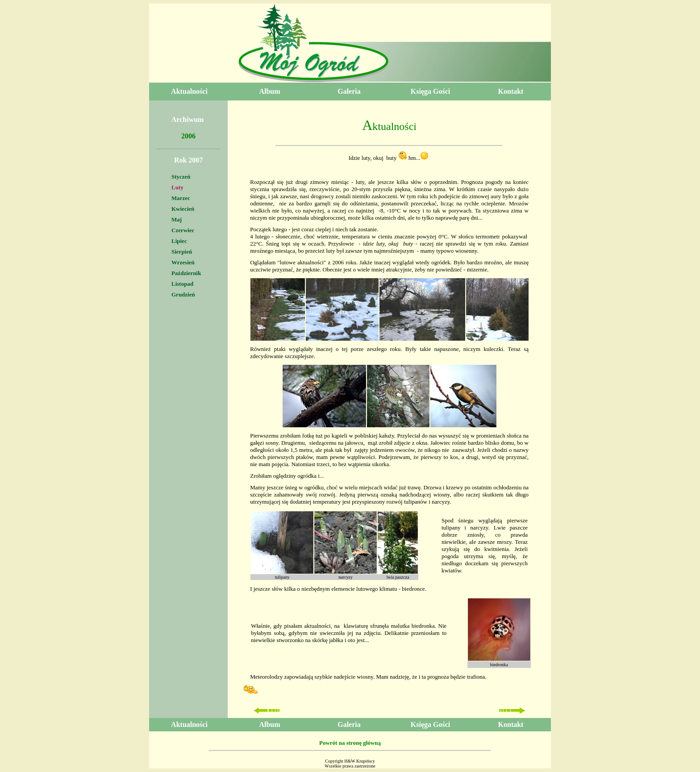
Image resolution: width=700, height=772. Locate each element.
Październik (186, 273)
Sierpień (182, 252)
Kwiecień (183, 209)
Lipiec (179, 241)
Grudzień (183, 294)
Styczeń (181, 177)
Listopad (182, 284)
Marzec (181, 198)
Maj (177, 219)
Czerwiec (183, 230)
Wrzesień (183, 262)
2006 (188, 136)
